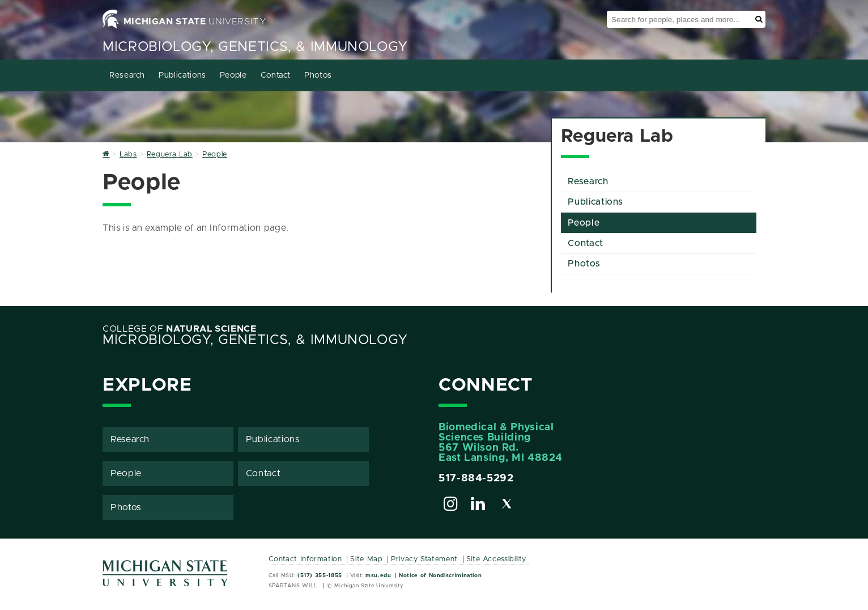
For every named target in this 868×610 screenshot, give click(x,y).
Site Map (366, 559)
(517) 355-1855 (320, 575)
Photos (318, 75)
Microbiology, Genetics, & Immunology (255, 47)
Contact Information (305, 559)
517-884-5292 (476, 478)
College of (180, 329)
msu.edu (378, 575)
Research (127, 75)
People (233, 75)
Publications (182, 75)
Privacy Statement (424, 559)
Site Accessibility (497, 559)
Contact (276, 75)
